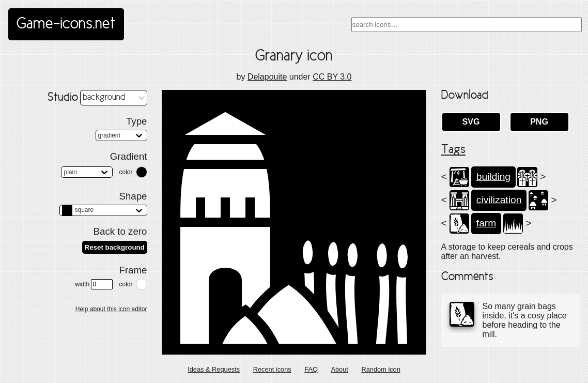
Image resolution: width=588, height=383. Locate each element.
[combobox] (467, 25)
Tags (453, 150)
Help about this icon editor (111, 309)
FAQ (311, 369)
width (94, 284)
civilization (499, 200)
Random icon (381, 369)
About (339, 369)
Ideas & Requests (214, 369)
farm (486, 223)
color (126, 172)
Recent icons (272, 369)
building (493, 177)
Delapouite (267, 77)
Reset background (115, 247)
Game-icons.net (66, 24)
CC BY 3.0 (332, 77)
